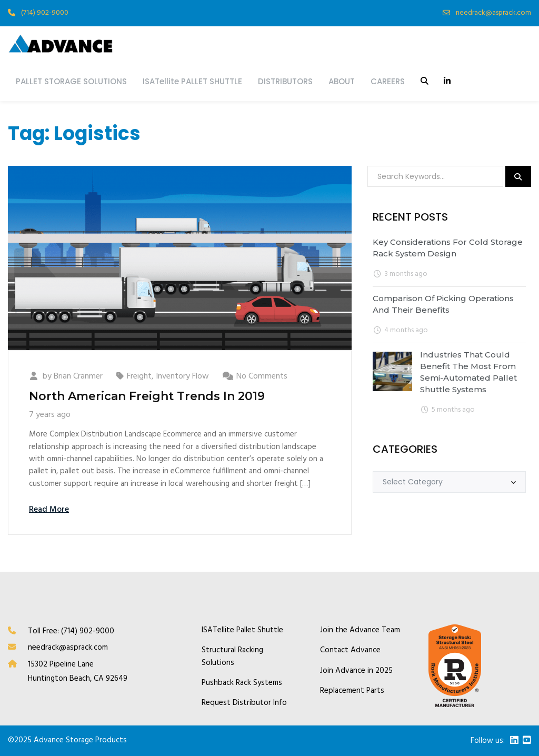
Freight (139, 376)
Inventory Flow (182, 376)
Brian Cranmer (78, 376)
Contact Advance (350, 650)
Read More (49, 510)
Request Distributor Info (244, 703)
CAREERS (388, 81)
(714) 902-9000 (45, 13)
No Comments (262, 376)
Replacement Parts (352, 691)
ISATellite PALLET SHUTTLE (192, 81)
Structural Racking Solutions (232, 656)
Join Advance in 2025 (356, 671)
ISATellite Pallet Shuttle (242, 630)
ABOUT (342, 81)
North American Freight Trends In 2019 (147, 396)
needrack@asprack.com (493, 13)
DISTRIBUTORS (285, 81)
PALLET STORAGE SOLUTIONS (71, 81)
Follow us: (488, 741)
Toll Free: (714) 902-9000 (71, 631)
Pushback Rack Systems (242, 683)
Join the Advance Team (360, 630)
